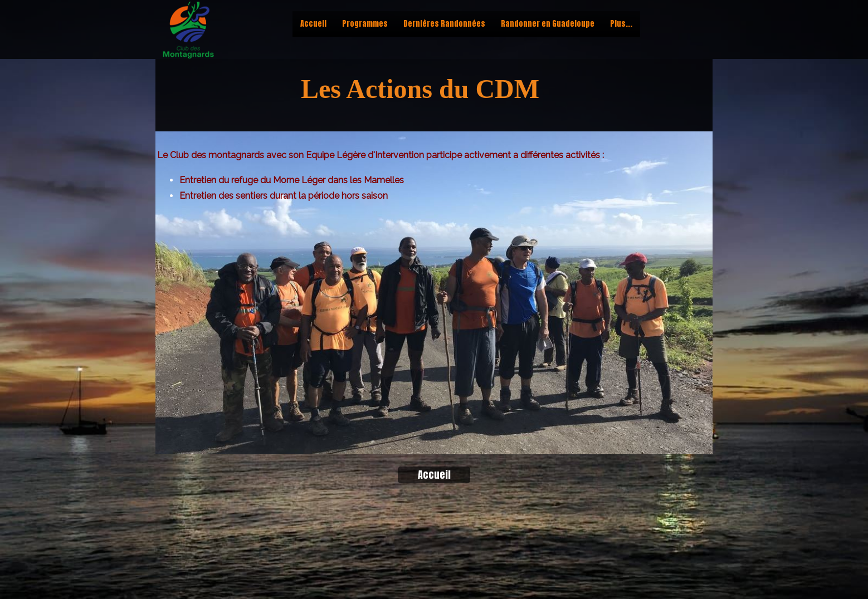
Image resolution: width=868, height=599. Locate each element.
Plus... (621, 24)
